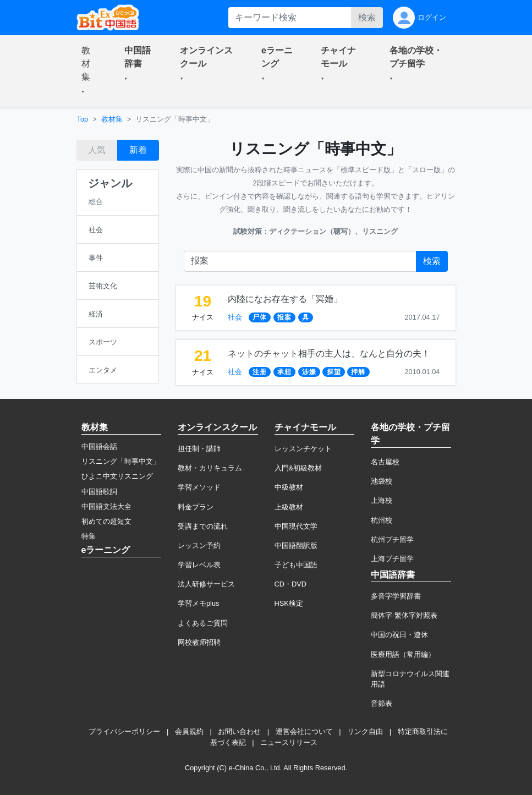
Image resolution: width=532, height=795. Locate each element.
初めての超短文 (106, 521)
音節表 (382, 703)
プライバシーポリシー (124, 731)
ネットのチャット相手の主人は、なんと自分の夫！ (329, 353)
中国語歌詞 (99, 492)
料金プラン (196, 507)
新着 (138, 150)
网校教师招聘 (199, 642)
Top (83, 119)
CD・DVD (291, 584)
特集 (89, 536)
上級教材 (289, 507)
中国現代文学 (296, 526)
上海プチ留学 (392, 559)
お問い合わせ (239, 731)
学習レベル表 (199, 565)
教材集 (112, 119)
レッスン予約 (199, 545)
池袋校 (382, 481)
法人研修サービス (206, 584)
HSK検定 (289, 603)
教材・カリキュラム (210, 468)
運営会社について (304, 731)
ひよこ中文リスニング (117, 476)
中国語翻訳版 (296, 545)
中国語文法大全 (106, 506)
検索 (367, 17)
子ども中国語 (296, 565)
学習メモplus (198, 603)
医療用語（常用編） (403, 654)
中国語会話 (99, 446)
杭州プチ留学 (392, 539)
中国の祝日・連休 (399, 635)
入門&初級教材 (298, 468)
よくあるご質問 (203, 623)
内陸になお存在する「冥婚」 (285, 299)
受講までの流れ (203, 526)
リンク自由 (365, 731)
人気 (97, 150)
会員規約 (189, 731)
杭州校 (382, 520)
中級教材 (289, 487)
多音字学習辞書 (396, 596)
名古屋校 (385, 462)
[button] (90, 71)
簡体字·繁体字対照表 (404, 615)
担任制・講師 (199, 449)
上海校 (382, 500)
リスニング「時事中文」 (121, 461)
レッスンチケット (303, 449)
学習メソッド (199, 487)
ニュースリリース (289, 742)
